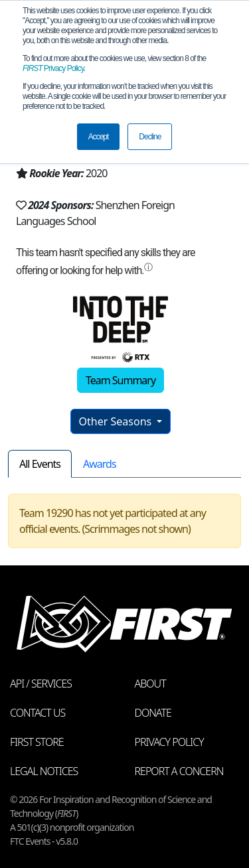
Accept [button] (99, 137)
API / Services (41, 684)
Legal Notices (44, 771)
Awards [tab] (100, 464)
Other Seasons (117, 421)
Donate (153, 713)
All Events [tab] (40, 464)
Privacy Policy (53, 68)
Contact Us (38, 713)
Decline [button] (150, 137)
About (150, 684)
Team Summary (121, 380)
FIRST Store (37, 742)
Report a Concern (179, 771)
